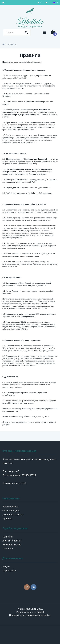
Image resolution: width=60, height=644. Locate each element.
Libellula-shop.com (34, 62)
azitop (47, 615)
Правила (12, 44)
